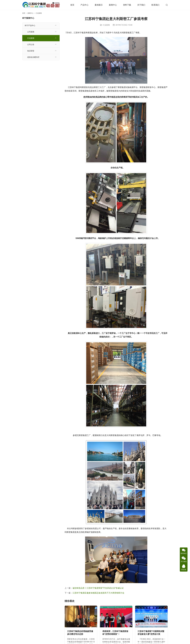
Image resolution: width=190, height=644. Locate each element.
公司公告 (31, 44)
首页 (72, 5)
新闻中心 (113, 5)
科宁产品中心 (30, 25)
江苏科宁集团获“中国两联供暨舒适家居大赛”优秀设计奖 (151, 633)
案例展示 (99, 5)
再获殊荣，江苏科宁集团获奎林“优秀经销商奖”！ (115, 633)
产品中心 (84, 5)
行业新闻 (106, 25)
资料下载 (127, 5)
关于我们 (141, 5)
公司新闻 (31, 32)
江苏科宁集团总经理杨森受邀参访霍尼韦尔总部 (80, 633)
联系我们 (155, 5)
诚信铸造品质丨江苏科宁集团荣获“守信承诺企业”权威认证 (98, 588)
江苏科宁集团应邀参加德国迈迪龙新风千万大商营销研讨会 (98, 593)
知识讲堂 (31, 51)
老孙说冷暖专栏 (33, 57)
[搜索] (167, 5)
